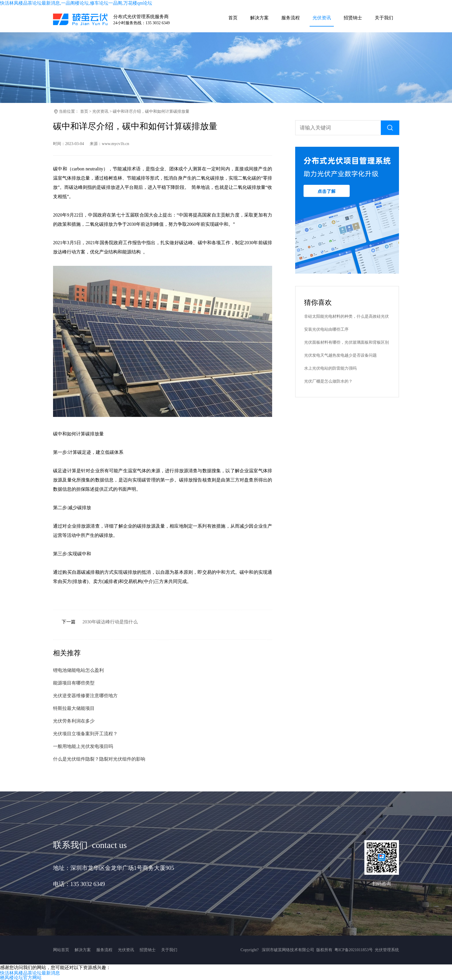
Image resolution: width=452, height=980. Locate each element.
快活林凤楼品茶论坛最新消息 (30, 973)
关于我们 (169, 950)
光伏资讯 (100, 111)
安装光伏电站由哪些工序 (326, 329)
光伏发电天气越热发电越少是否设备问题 (340, 355)
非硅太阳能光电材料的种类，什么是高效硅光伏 (346, 316)
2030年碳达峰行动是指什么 (110, 622)
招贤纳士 (148, 950)
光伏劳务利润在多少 (74, 721)
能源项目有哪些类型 (74, 683)
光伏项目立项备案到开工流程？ (85, 734)
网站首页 (61, 950)
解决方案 (83, 950)
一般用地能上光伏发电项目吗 (83, 746)
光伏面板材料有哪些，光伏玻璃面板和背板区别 (346, 342)
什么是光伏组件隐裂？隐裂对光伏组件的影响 (99, 759)
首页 (84, 111)
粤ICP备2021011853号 (354, 950)
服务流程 (104, 950)
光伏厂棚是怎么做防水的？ (328, 381)
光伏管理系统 (387, 950)
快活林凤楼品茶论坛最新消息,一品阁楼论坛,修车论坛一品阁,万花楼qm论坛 (76, 3)
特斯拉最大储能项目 (74, 708)
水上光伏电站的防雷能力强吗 (330, 368)
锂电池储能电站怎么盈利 (78, 670)
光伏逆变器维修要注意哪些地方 (85, 696)
